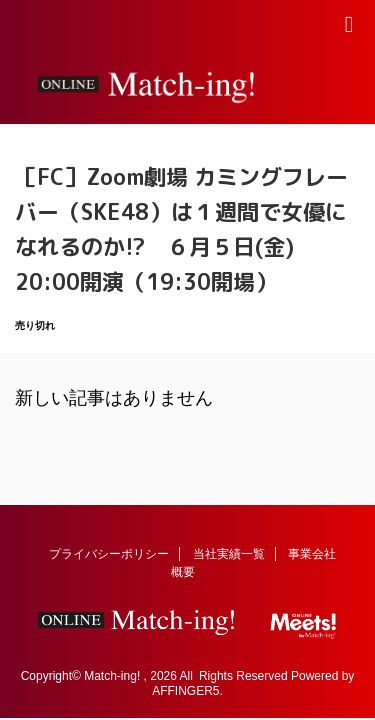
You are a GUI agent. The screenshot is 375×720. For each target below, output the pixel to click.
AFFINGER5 (185, 691)
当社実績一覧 (229, 554)
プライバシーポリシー (109, 554)
